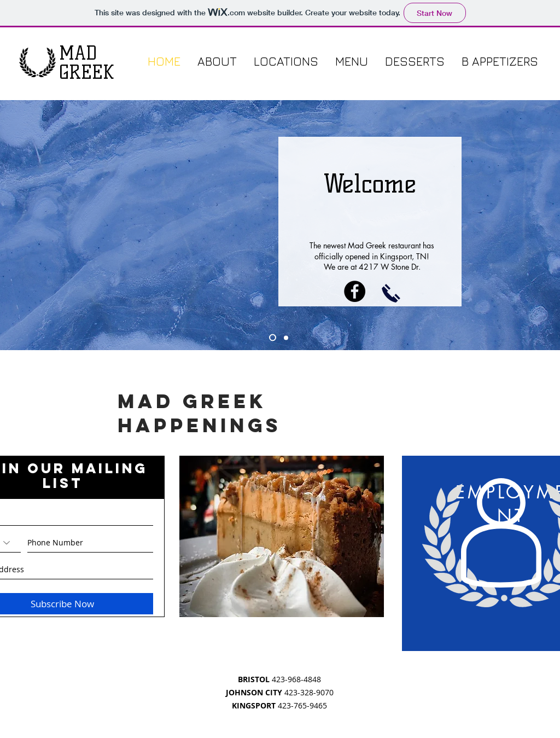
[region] (282, 536)
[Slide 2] (273, 338)
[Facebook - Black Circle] (355, 291)
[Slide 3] (286, 338)
